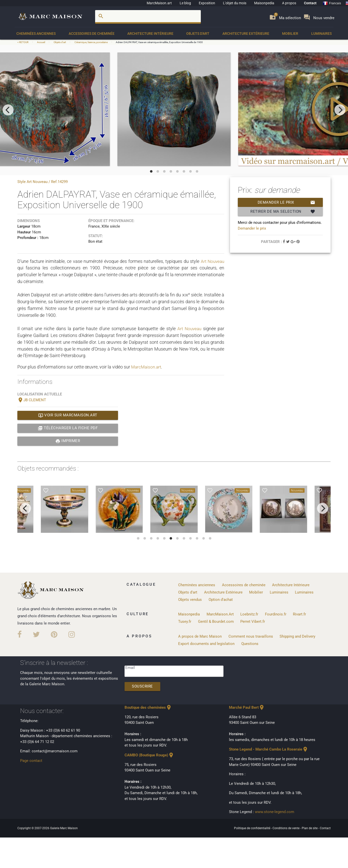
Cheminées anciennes (36, 34)
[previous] (8, 110)
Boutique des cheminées (148, 707)
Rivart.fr (299, 614)
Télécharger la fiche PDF (68, 428)
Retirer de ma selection (283, 211)
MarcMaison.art (159, 3)
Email (130, 667)
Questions (250, 643)
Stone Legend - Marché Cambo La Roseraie (269, 749)
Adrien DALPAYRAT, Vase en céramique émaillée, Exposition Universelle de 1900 (159, 42)
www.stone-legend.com (275, 812)
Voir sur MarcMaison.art (68, 415)
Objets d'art (198, 34)
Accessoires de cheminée (92, 34)
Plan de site (310, 828)
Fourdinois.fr (276, 614)
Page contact (31, 760)
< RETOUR (23, 42)
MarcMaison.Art (220, 614)
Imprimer (68, 441)
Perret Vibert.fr (253, 621)
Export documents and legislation (206, 643)
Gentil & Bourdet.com (216, 621)
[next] (340, 110)
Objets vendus (190, 599)
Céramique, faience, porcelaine (91, 42)
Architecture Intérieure (150, 34)
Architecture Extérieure (246, 34)
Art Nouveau (212, 261)
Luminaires (321, 34)
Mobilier (290, 34)
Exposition (207, 3)
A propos (289, 3)
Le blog (185, 3)
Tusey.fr (185, 621)
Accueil (41, 42)
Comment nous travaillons (251, 636)
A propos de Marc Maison (200, 636)
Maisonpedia (264, 3)
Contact (310, 3)
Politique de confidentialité (253, 828)
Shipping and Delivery (297, 636)
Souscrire (143, 686)
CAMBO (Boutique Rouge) (149, 755)
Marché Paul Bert (247, 707)
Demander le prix (286, 202)
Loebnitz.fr (249, 614)
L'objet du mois (235, 3)
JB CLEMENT (32, 400)
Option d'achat (221, 599)
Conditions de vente (286, 828)
